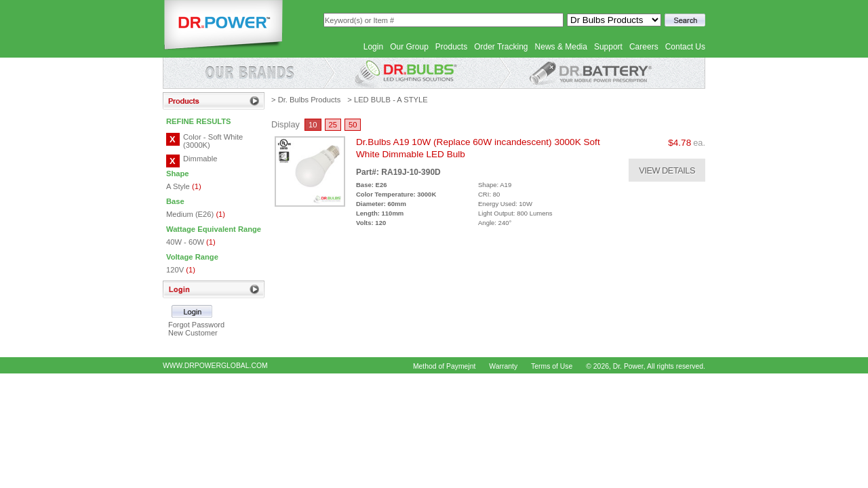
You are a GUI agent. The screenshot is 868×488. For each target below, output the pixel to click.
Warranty (503, 366)
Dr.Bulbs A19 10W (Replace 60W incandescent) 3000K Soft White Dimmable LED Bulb (478, 148)
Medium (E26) (196, 214)
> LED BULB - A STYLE (387, 100)
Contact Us (685, 47)
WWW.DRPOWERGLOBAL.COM (215, 366)
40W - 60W (191, 242)
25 (333, 125)
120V (181, 270)
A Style (184, 186)
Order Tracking (501, 47)
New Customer (193, 333)
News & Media (561, 47)
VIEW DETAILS (667, 170)
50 (353, 125)
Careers (644, 47)
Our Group (409, 47)
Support (608, 47)
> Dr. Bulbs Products (306, 100)
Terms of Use (552, 366)
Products (451, 47)
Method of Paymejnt (444, 366)
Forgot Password (196, 325)
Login (373, 47)
